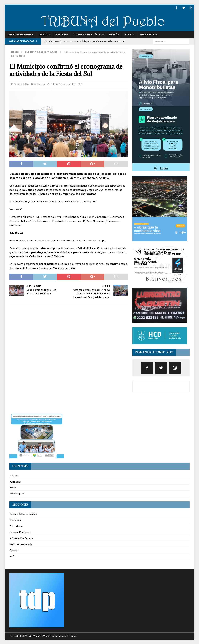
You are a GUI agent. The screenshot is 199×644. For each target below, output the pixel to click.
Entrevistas (16, 526)
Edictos (130, 34)
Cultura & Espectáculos (89, 34)
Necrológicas (149, 34)
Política (45, 34)
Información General (21, 34)
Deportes (62, 34)
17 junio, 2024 (21, 84)
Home (13, 487)
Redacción (39, 84)
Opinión (114, 34)
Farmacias (16, 481)
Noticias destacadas (22, 544)
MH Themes (70, 636)
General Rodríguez (20, 532)
